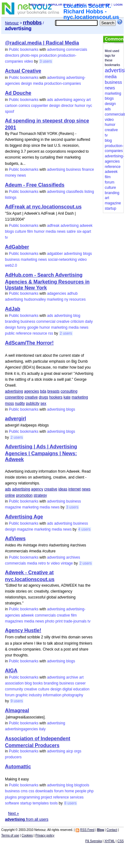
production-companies (62, 83)
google (33, 327)
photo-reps (29, 55)
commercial (46, 322)
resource (40, 333)
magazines (14, 621)
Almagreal (17, 711)
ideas (63, 489)
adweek (86, 226)
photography (73, 695)
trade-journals (75, 621)
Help (92, 5)
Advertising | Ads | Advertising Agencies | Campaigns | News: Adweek (41, 453)
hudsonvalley (35, 299)
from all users (27, 819)
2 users (66, 333)
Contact (112, 830)
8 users (70, 803)
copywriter (40, 106)
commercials (77, 50)
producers (13, 757)
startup (26, 803)
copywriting (14, 397)
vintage (67, 563)
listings (11, 198)
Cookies (27, 835)
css (31, 791)
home (69, 791)
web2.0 (11, 265)
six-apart (84, 231)
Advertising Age (24, 517)
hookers (56, 397)
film (30, 231)
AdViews (15, 539)
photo (50, 621)
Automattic (18, 767)
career (81, 683)
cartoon (11, 106)
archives (73, 557)
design (26, 83)
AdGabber (17, 247)
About (80, 5)
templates (41, 803)
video (28, 61)
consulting (69, 391)
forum (10, 695)
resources (78, 299)
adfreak (53, 226)
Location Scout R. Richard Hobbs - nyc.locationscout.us (91, 12)
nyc (89, 106)
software (12, 803)
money (11, 175)
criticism (77, 322)
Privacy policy (45, 835)
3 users (46, 61)
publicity (32, 403)
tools (54, 803)
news (21, 175)
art (89, 100)
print (59, 621)
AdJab (13, 309)
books (38, 683)
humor (80, 106)
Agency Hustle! (23, 630)
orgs (78, 751)
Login (118, 5)
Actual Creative (23, 71)
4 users (84, 529)
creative (63, 322)
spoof (9, 112)
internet (75, 489)
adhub (72, 293)
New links (37, 5)
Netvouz (12, 23)
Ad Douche (18, 93)
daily (89, 322)
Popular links (60, 5)
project (46, 797)
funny (22, 327)
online (10, 495)
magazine (13, 507)
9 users (17, 701)
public (10, 333)
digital (67, 689)
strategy (40, 495)
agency (79, 100)
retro (42, 563)
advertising (56, 50)
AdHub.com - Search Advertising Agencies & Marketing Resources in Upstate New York (47, 281)
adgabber (55, 254)
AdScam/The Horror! (29, 343)
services (77, 797)
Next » (14, 813)
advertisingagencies (21, 729)
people (81, 791)
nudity (20, 403)
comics (24, 106)
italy (42, 729)
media (38, 83)
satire (71, 231)
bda (43, 391)
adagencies (56, 293)
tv (6, 237)
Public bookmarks (24, 50)
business (74, 169)
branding (12, 322)
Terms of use (10, 835)
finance (88, 169)
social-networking (62, 260)
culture (21, 231)
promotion (24, 495)
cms (24, 791)
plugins (11, 797)
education (81, 689)
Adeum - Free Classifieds (35, 185)
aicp (70, 751)
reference (24, 333)
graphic (22, 695)
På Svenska (93, 841)
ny (66, 299)
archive (72, 677)
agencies (31, 391)
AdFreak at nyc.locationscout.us (43, 207)
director (67, 106)
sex (43, 403)
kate (67, 397)
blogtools (82, 785)
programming (29, 797)
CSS (120, 841)
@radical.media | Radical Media (42, 43)
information (52, 695)
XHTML (110, 841)
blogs (9, 231)
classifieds (75, 192)
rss (51, 333)
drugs (44, 397)
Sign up (105, 5)
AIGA (11, 671)
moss (9, 403)
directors (12, 55)
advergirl (16, 419)
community (14, 689)
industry (35, 695)
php (90, 791)
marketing (29, 260)
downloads (44, 791)
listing (89, 192)
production (48, 55)
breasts (53, 391)
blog (77, 316)
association (14, 683)
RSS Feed (87, 830)
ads (50, 100)
